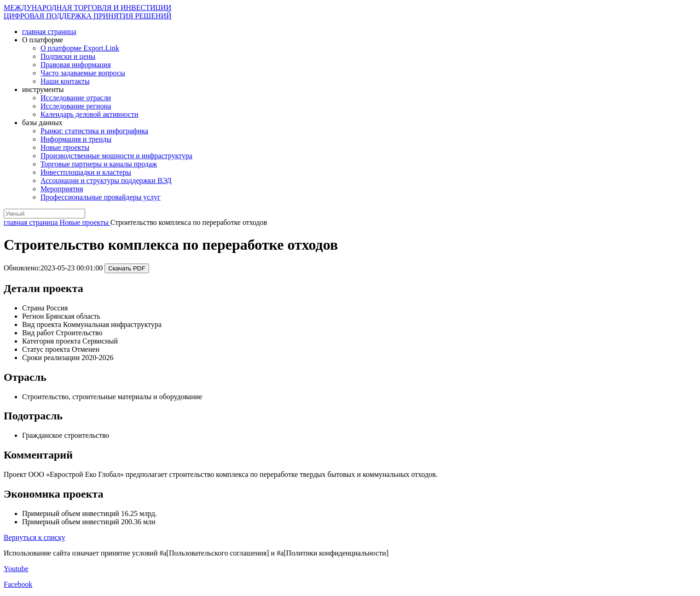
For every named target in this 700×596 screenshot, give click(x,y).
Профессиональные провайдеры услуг (101, 197)
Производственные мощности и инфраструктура (116, 156)
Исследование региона (76, 106)
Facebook (18, 584)
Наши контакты (65, 81)
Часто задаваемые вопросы (83, 73)
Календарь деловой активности (90, 114)
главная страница (49, 32)
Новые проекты (65, 147)
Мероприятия (62, 189)
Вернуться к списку (35, 537)
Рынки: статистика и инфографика (94, 131)
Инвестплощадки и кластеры (86, 172)
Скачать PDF (127, 268)
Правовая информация (76, 65)
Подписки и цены (68, 56)
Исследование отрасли (76, 98)
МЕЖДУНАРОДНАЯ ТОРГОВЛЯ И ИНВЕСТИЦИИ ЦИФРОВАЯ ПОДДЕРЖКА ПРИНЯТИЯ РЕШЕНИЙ (88, 12)
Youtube (16, 569)
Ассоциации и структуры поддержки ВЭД (106, 181)
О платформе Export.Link (80, 48)
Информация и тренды (76, 139)
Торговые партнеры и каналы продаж (99, 164)
